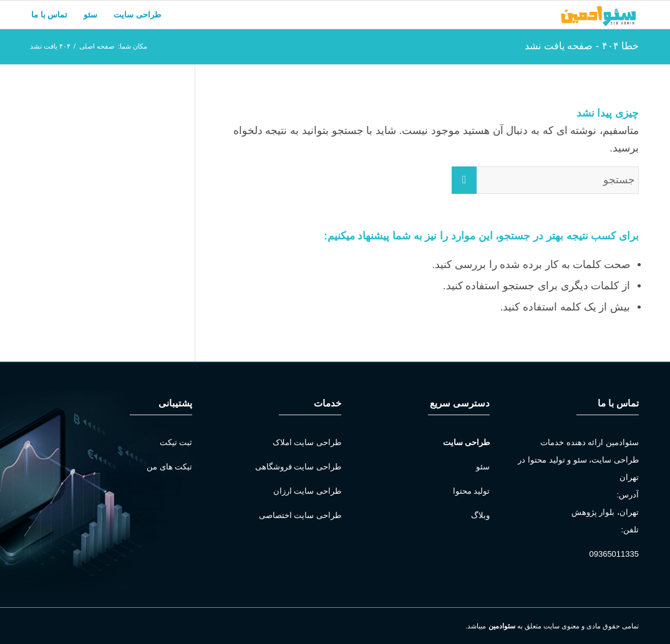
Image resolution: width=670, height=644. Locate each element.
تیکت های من (169, 467)
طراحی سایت (467, 442)
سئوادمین (502, 626)
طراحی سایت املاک (307, 442)
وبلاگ (480, 515)
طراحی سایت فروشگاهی (298, 467)
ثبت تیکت (176, 442)
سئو (483, 467)
